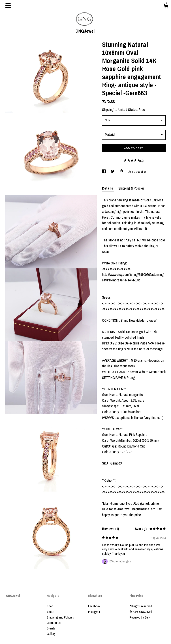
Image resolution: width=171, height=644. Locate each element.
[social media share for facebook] (104, 172)
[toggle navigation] (8, 6)
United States (128, 110)
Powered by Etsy (140, 617)
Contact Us (54, 623)
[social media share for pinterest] (122, 172)
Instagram (94, 612)
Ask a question (138, 172)
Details (108, 188)
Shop (50, 606)
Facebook (94, 606)
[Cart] (166, 7)
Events (51, 628)
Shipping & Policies (131, 188)
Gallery (51, 634)
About (50, 612)
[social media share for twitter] (113, 172)
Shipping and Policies (60, 617)
